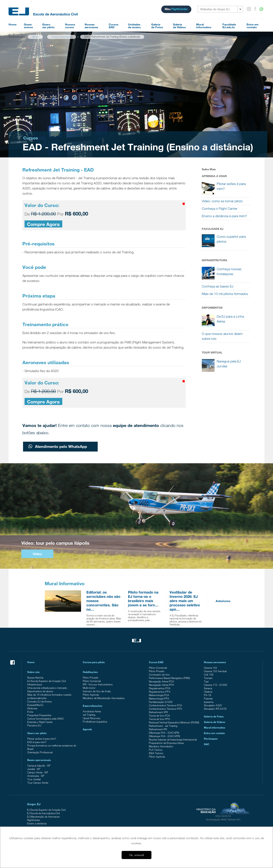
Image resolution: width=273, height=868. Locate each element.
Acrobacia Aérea (92, 711)
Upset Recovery (92, 718)
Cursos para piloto (94, 662)
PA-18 (208, 695)
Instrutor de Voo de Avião (97, 691)
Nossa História (35, 677)
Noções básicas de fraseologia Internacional (173, 739)
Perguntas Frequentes (39, 715)
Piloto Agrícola (91, 695)
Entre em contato (214, 733)
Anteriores (223, 601)
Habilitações (90, 672)
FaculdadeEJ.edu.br (229, 26)
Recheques (211, 739)
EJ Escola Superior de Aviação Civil (46, 681)
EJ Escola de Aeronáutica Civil (43, 813)
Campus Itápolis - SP (39, 765)
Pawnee (208, 698)
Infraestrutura (35, 684)
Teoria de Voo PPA (159, 719)
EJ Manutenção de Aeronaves (43, 817)
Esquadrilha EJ (35, 705)
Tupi (206, 681)
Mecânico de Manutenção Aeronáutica (104, 698)
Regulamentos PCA (160, 688)
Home (12, 24)
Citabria (208, 692)
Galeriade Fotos (157, 26)
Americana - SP (36, 776)
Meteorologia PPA (159, 698)
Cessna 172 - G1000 (216, 685)
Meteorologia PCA (159, 695)
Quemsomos (28, 26)
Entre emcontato (253, 26)
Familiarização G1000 (161, 702)
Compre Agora (43, 224)
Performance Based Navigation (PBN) (169, 678)
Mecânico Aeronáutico (161, 746)
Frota (30, 712)
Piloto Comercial (92, 681)
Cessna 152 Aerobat (215, 671)
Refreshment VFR (158, 712)
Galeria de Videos (214, 722)
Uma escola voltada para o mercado (47, 688)
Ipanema (209, 702)
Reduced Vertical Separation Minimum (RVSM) (174, 722)
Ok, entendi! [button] (137, 855)
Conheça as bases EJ (218, 286)
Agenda (87, 729)
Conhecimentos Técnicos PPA (166, 709)
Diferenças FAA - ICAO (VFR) (164, 736)
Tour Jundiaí (34, 779)
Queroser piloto (48, 26)
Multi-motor (89, 688)
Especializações (92, 706)
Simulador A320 (213, 705)
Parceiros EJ (34, 725)
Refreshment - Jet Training (163, 726)
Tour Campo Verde (38, 783)
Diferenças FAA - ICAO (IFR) (164, 733)
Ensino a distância (37, 823)
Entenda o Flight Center (40, 722)
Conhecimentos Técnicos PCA (166, 705)
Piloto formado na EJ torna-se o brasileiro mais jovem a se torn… (143, 599)
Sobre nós (33, 672)
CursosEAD (114, 26)
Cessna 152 (211, 668)
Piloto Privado (91, 677)
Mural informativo (215, 727)
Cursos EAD (156, 662)
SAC (207, 744)
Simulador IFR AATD (215, 709)
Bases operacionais (39, 760)
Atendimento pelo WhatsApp (58, 446)
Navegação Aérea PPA (161, 685)
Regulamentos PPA (160, 692)
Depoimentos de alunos (40, 691)
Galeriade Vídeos (179, 26)
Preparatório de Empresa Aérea (166, 743)
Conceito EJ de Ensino (40, 701)
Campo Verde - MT (38, 772)
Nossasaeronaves (91, 26)
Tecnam (208, 678)
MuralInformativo (204, 26)
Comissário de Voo (159, 674)
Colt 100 (209, 674)
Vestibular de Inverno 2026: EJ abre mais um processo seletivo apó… (185, 601)
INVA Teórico (156, 753)
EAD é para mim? (37, 742)
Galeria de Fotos (214, 716)
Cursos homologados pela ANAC (46, 718)
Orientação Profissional (40, 752)
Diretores (32, 708)
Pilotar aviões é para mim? (42, 739)
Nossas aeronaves (215, 662)
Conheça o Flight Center (220, 209)
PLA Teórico (156, 750)
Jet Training (89, 715)
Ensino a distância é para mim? (224, 216)
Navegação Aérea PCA (161, 681)
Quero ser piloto (37, 733)
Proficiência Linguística (95, 721)
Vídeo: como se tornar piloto (222, 201)
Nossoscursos (70, 26)
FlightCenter (34, 820)
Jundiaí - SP (34, 769)
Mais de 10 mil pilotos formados (225, 294)
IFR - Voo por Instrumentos (98, 684)
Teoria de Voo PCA (159, 716)
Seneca (208, 688)
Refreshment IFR (158, 729)
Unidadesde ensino (134, 26)
